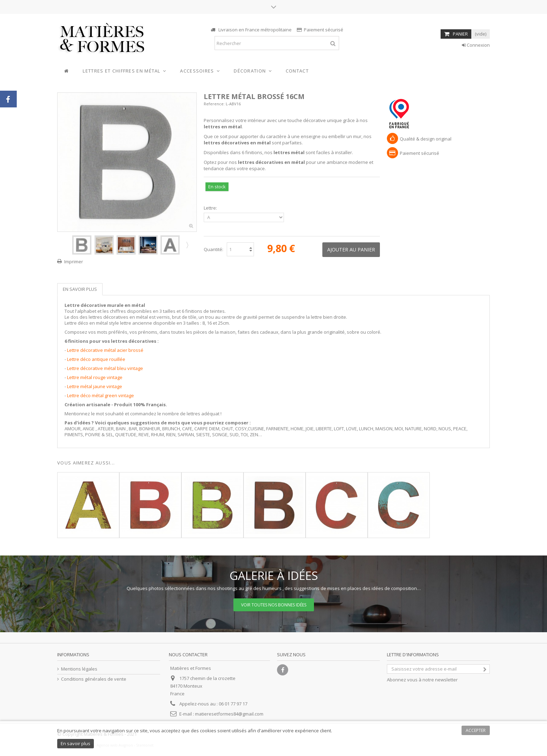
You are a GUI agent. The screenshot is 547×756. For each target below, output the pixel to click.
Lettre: (211, 208)
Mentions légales (79, 669)
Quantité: (213, 249)
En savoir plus (80, 289)
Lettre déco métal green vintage (100, 395)
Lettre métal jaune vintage (95, 386)
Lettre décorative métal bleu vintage (105, 368)
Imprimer (74, 262)
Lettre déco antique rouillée (96, 359)
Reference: (214, 104)
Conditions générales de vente (94, 679)
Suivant (187, 245)
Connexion (476, 45)
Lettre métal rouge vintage (95, 377)
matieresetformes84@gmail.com (229, 714)
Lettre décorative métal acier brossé (105, 350)
